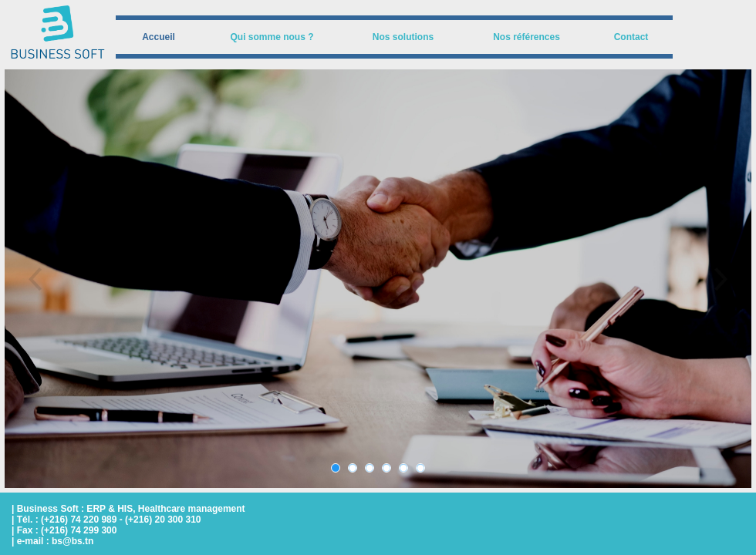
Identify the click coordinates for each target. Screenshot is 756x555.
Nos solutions (403, 37)
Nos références (526, 37)
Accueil (159, 37)
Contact (631, 37)
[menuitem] (159, 37)
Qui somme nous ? (272, 37)
